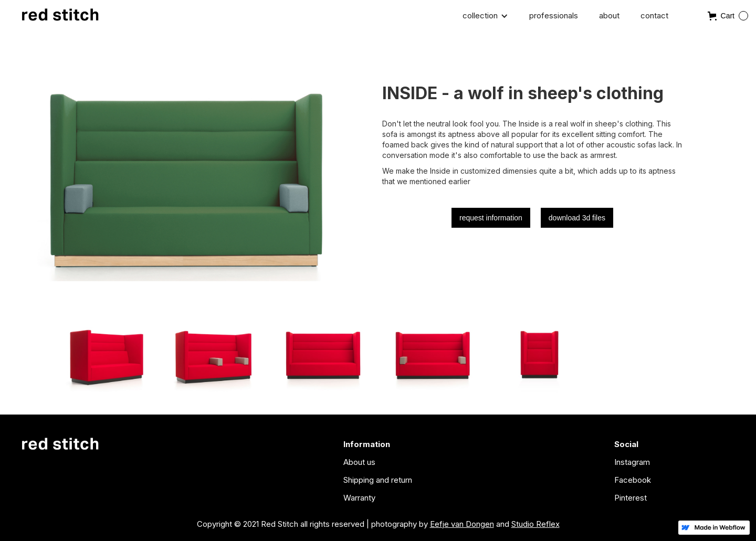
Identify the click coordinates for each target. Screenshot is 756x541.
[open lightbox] (104, 351)
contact (654, 15)
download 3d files (577, 218)
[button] (485, 16)
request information (491, 218)
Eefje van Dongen (462, 524)
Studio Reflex (535, 524)
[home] (60, 17)
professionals (554, 15)
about (609, 15)
